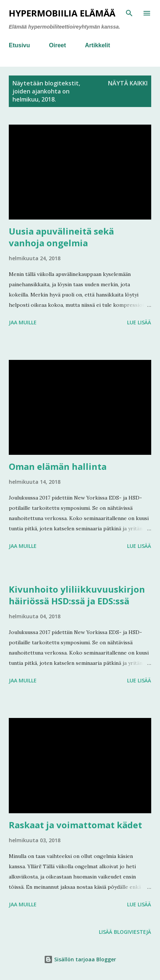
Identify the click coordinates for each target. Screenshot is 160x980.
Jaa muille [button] (23, 322)
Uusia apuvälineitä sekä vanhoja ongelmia (61, 237)
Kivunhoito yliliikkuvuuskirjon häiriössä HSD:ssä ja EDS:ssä (77, 595)
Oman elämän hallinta (58, 466)
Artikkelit (97, 45)
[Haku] (129, 13)
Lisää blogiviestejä (125, 932)
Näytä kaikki (128, 83)
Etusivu (19, 45)
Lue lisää (139, 322)
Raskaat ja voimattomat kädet (75, 825)
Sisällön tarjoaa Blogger (80, 959)
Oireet (57, 45)
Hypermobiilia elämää (62, 13)
